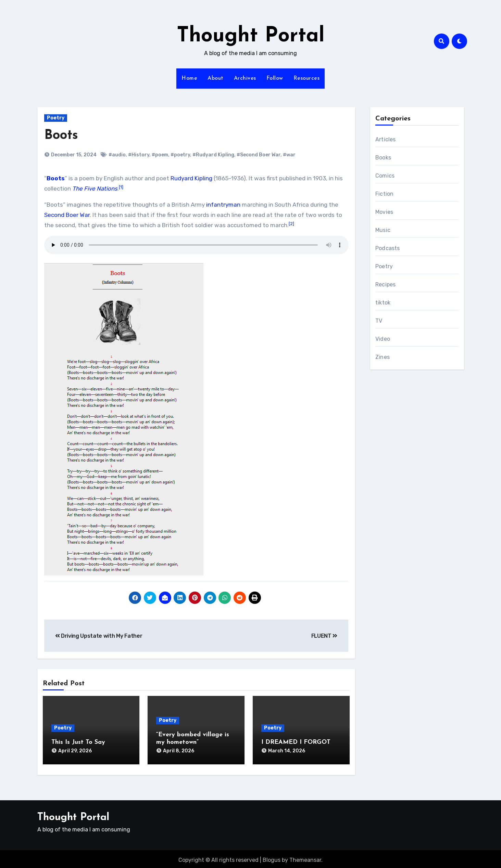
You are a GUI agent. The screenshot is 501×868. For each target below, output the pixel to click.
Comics (385, 176)
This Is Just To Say (78, 742)
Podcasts (388, 248)
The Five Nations (95, 189)
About (216, 78)
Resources (307, 78)
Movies (384, 212)
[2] (291, 224)
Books (383, 158)
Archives (245, 78)
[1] (121, 187)
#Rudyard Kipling (213, 155)
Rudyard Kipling (191, 178)
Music (383, 230)
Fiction (384, 194)
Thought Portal (251, 36)
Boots (61, 136)
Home (189, 78)
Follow (275, 78)
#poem (160, 155)
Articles (386, 139)
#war (289, 155)
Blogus (272, 858)
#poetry (180, 155)
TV (379, 321)
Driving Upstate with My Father (99, 636)
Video (383, 339)
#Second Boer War (259, 155)
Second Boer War (67, 215)
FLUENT (324, 636)
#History (139, 155)
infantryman (223, 205)
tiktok (383, 303)
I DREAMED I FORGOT (296, 742)
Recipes (385, 284)
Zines (383, 357)
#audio (117, 155)
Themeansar (305, 858)
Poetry (56, 118)
